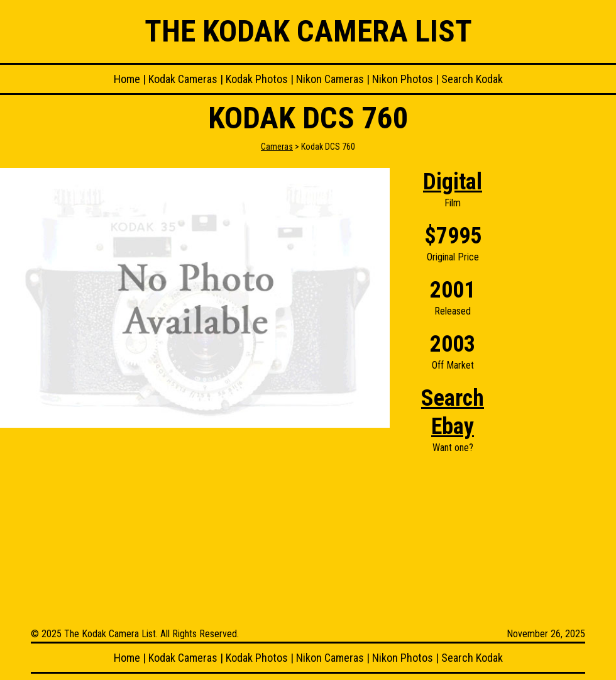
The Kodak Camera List (308, 31)
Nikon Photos (403, 79)
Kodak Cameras (183, 79)
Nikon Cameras (330, 79)
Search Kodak (472, 79)
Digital (453, 182)
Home (127, 79)
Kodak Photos (257, 79)
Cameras (277, 147)
